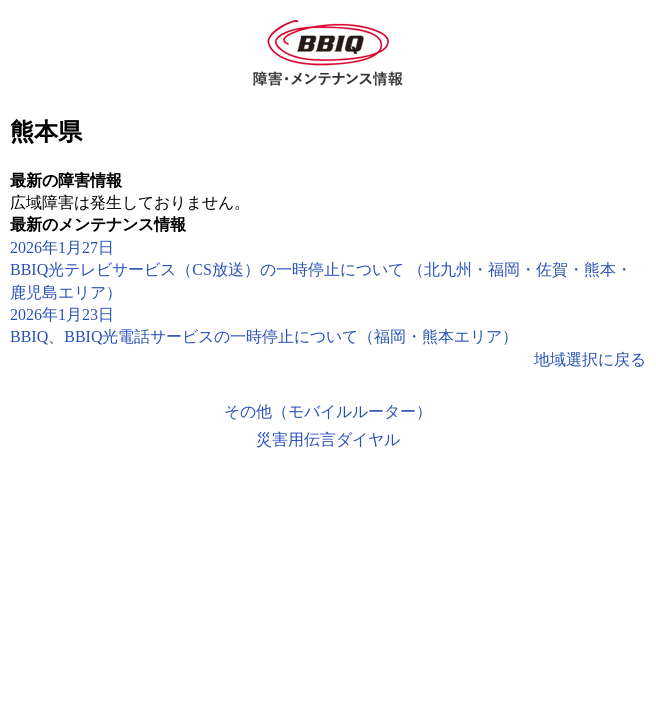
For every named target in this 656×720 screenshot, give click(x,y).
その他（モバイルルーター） (328, 411)
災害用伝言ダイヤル (328, 439)
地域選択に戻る (590, 359)
